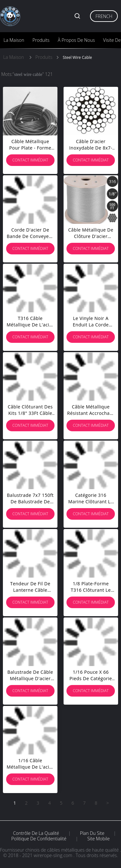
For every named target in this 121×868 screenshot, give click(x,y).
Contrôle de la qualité (36, 833)
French (104, 16)
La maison (14, 40)
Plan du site (92, 833)
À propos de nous (76, 40)
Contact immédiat (30, 160)
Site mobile (98, 839)
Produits (41, 40)
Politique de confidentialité (39, 839)
